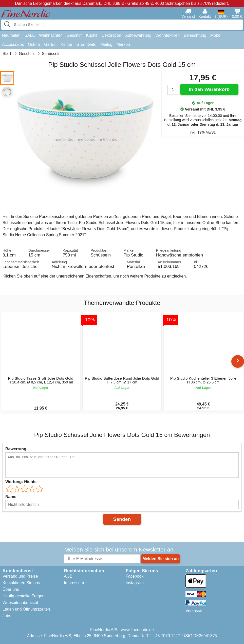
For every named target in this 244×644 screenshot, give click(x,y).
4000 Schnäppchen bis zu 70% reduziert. (192, 3)
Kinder (66, 44)
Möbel (216, 35)
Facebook (135, 576)
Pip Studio (133, 255)
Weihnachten (51, 35)
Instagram (135, 583)
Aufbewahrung (138, 35)
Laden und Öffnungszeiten (26, 609)
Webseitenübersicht (20, 603)
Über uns (11, 589)
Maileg (107, 44)
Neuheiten (11, 35)
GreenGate (86, 44)
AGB (68, 576)
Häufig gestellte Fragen (23, 596)
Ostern (34, 44)
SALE (30, 35)
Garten (50, 44)
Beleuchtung (195, 35)
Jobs (7, 616)
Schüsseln (101, 255)
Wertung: (21, 482)
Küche (92, 35)
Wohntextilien (167, 35)
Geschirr (74, 35)
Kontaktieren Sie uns (21, 583)
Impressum (74, 583)
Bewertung (16, 449)
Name (11, 497)
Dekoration (111, 35)
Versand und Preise (20, 576)
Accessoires (13, 44)
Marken (123, 44)
